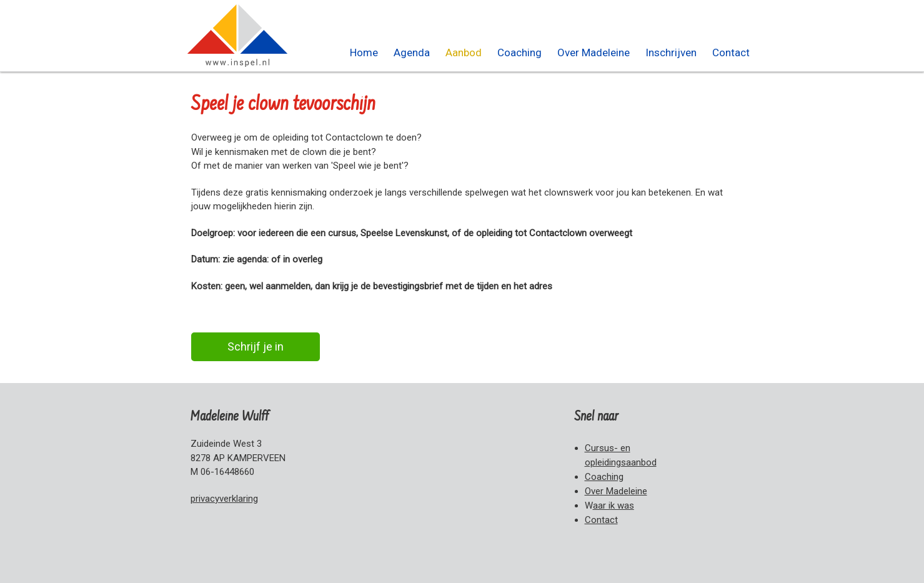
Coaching (519, 52)
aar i (614, 506)
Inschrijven (671, 52)
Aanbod (464, 52)
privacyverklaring (224, 499)
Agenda (412, 52)
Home (364, 52)
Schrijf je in (256, 346)
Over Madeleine (594, 52)
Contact (731, 52)
